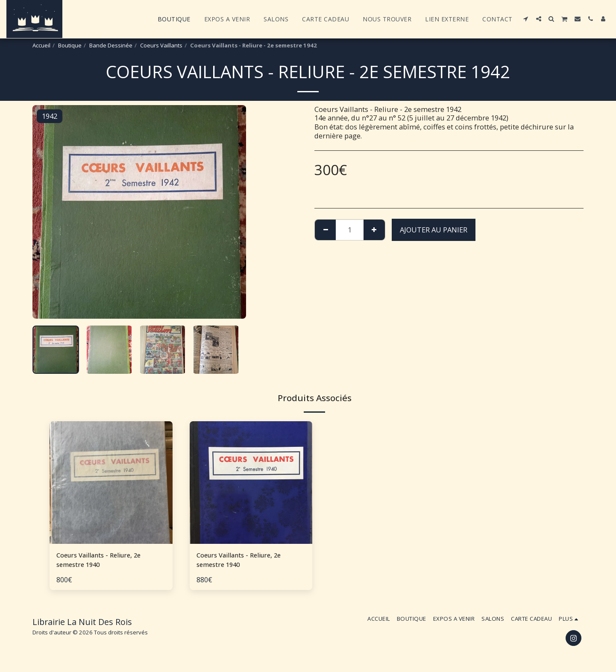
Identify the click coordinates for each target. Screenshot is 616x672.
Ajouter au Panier (434, 230)
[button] (526, 19)
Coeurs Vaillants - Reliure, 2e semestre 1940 (103, 561)
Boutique (70, 45)
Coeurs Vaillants (161, 45)
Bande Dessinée (111, 45)
